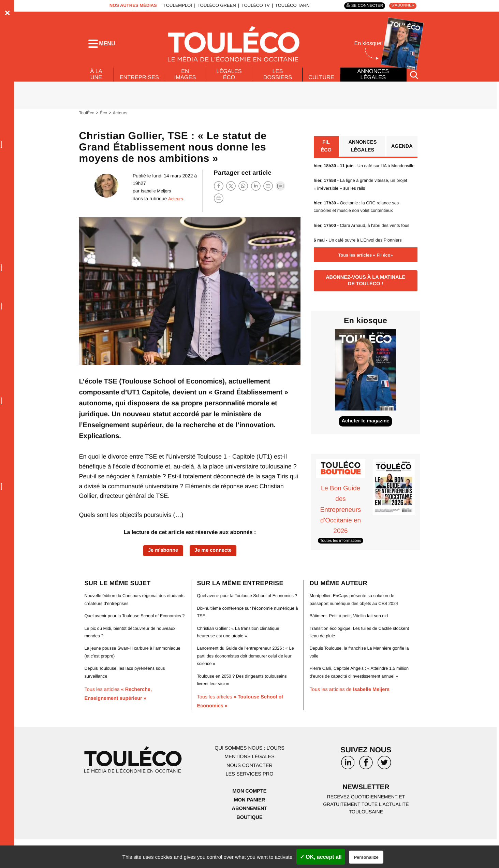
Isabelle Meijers (153, 196)
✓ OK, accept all (321, 857)
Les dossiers (276, 79)
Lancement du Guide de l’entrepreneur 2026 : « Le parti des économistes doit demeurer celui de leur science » (246, 685)
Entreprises (140, 82)
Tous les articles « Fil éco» (365, 277)
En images (188, 79)
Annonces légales (372, 79)
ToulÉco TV (252, 5)
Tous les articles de (354, 718)
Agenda (401, 152)
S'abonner (401, 6)
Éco (105, 118)
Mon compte (249, 820)
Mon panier (249, 829)
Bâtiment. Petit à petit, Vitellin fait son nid (353, 637)
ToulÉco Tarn (288, 5)
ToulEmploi (174, 5)
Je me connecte (215, 556)
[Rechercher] (414, 80)
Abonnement (249, 837)
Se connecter (362, 6)
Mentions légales (250, 786)
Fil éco (326, 152)
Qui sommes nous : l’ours (250, 777)
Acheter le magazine (365, 448)
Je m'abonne (160, 556)
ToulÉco (87, 118)
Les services (249, 803)
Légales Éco (230, 79)
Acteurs (123, 118)
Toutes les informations (343, 568)
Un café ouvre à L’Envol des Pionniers (362, 262)
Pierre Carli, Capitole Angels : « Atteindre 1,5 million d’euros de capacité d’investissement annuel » (357, 697)
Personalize (366, 857)
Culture (321, 82)
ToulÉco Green (213, 5)
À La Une (96, 79)
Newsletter (366, 817)
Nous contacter (249, 794)
